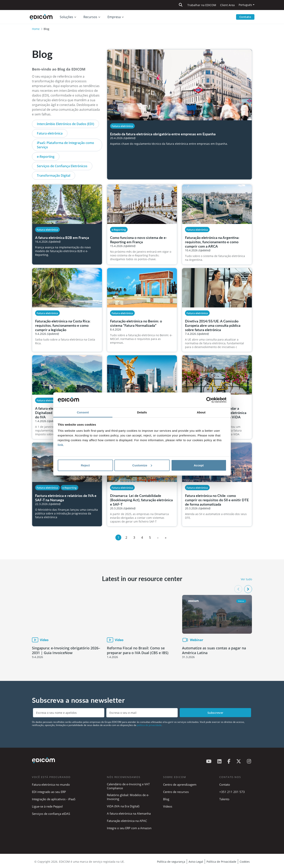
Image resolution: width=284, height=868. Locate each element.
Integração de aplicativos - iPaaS (54, 799)
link (61, 445)
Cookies (245, 862)
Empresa (114, 17)
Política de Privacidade (221, 862)
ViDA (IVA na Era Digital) (123, 806)
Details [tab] (142, 412)
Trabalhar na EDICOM (202, 5)
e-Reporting (46, 157)
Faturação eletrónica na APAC (127, 821)
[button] (248, 589)
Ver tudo (246, 579)
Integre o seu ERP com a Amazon (129, 828)
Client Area (227, 5)
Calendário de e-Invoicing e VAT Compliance (128, 786)
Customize (142, 465)
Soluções (66, 17)
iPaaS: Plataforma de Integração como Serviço (65, 145)
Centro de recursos (176, 792)
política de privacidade (149, 725)
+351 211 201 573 (232, 792)
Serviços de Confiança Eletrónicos (62, 166)
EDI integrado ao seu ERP (49, 792)
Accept (199, 465)
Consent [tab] (83, 412)
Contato (245, 17)
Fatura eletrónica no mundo (51, 784)
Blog (166, 799)
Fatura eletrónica (50, 133)
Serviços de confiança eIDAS (51, 814)
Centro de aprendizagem (180, 784)
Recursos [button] (90, 17)
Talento (224, 799)
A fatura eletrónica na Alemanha (129, 813)
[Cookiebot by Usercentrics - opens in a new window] (209, 400)
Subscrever (215, 713)
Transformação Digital (54, 175)
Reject (85, 465)
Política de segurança (171, 862)
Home (36, 29)
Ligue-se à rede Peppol (47, 806)
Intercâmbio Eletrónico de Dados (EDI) (65, 124)
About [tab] (201, 412)
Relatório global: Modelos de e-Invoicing (128, 797)
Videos (168, 806)
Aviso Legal (196, 862)
